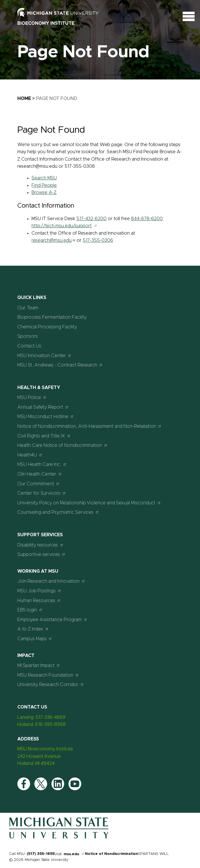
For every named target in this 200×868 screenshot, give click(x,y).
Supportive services (41, 554)
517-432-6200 (91, 219)
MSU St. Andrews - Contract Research (60, 365)
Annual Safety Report (43, 407)
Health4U (30, 455)
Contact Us (29, 346)
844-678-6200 (147, 219)
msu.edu (74, 854)
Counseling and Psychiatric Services (58, 512)
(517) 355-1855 (41, 854)
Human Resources (39, 600)
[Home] (59, 837)
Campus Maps (35, 639)
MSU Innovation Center (44, 356)
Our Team (28, 308)
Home (24, 99)
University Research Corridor (51, 684)
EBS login (30, 610)
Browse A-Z (44, 193)
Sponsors (28, 336)
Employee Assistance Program (52, 620)
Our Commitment (38, 484)
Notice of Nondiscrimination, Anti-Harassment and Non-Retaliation (89, 426)
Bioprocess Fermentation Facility (52, 317)
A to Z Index (33, 629)
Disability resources (40, 545)
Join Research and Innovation (51, 581)
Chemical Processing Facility (47, 327)
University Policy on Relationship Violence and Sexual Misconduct (89, 503)
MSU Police (32, 397)
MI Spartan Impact (39, 665)
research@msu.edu (54, 240)
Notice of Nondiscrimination (112, 854)
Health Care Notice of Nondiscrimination (63, 445)
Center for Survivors (42, 493)
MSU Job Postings (39, 591)
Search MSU (44, 178)
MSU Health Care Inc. (42, 464)
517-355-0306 (98, 240)
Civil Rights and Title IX (44, 436)
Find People (44, 185)
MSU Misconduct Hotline (46, 416)
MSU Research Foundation (48, 675)
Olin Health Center (40, 474)
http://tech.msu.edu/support (64, 226)
